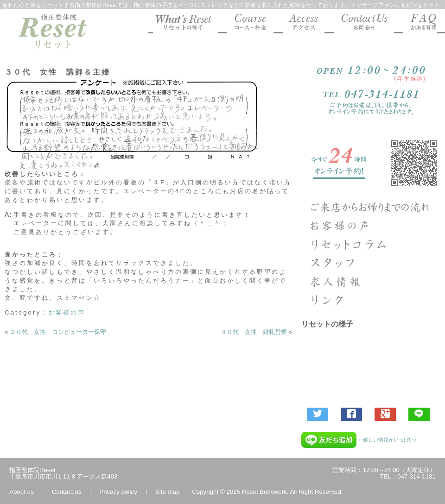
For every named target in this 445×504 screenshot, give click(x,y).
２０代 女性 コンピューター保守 (58, 332)
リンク (371, 300)
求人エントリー (371, 281)
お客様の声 (67, 312)
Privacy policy (118, 492)
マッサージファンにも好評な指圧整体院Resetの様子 (185, 24)
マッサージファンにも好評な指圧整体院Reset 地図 (304, 24)
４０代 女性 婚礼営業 (254, 332)
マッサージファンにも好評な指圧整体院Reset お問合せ (364, 24)
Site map (168, 492)
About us (22, 492)
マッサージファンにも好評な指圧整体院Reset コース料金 (250, 24)
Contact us (67, 492)
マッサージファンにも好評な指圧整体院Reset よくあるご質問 (420, 24)
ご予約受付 (371, 163)
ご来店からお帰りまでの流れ (371, 207)
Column (371, 244)
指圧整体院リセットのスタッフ (371, 263)
